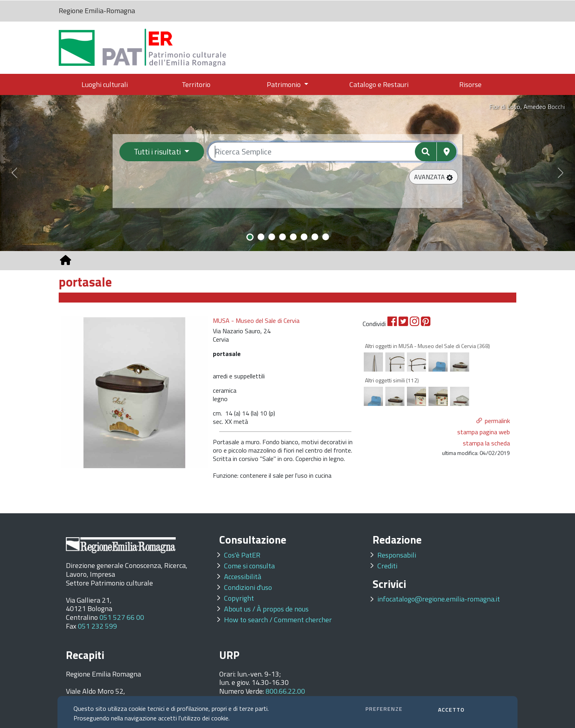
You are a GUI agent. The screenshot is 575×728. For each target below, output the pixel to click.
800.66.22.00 (285, 691)
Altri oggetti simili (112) (392, 380)
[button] (433, 177)
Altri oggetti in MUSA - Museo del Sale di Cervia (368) (427, 346)
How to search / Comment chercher (278, 620)
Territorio (196, 84)
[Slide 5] (293, 237)
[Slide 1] (250, 237)
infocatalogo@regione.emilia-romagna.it (439, 599)
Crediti (387, 566)
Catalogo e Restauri (379, 84)
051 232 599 (97, 626)
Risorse (470, 84)
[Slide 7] (315, 237)
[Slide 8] (326, 237)
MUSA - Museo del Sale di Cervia (256, 321)
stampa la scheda (486, 443)
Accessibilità (243, 577)
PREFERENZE (384, 709)
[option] (134, 392)
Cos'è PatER (242, 555)
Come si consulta (249, 566)
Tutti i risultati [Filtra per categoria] (158, 151)
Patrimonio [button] (285, 84)
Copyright (239, 598)
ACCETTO (451, 709)
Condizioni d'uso (248, 587)
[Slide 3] (272, 237)
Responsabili (397, 555)
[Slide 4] (283, 237)
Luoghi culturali (105, 84)
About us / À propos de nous (266, 609)
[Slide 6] (304, 237)
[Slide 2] (261, 237)
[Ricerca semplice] (332, 152)
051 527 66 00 (122, 617)
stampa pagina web (484, 432)
